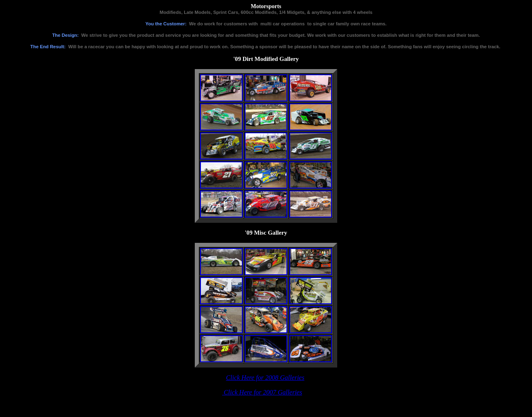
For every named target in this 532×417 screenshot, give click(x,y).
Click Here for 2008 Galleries (265, 378)
